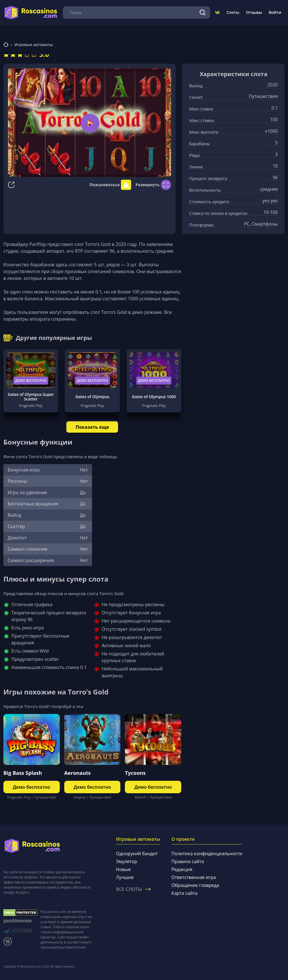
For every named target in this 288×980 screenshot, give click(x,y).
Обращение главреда (195, 885)
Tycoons (135, 773)
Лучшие (125, 877)
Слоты (233, 12)
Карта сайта (184, 893)
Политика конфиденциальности (207, 854)
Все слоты (133, 889)
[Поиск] (202, 12)
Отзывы (254, 12)
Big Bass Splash (23, 773)
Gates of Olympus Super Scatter (31, 397)
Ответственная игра (194, 877)
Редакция (182, 869)
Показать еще (92, 427)
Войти (275, 12)
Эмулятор (127, 861)
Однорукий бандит (137, 854)
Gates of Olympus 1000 (154, 397)
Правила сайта (188, 861)
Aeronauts (78, 773)
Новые (123, 869)
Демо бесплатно (31, 380)
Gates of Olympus (92, 397)
